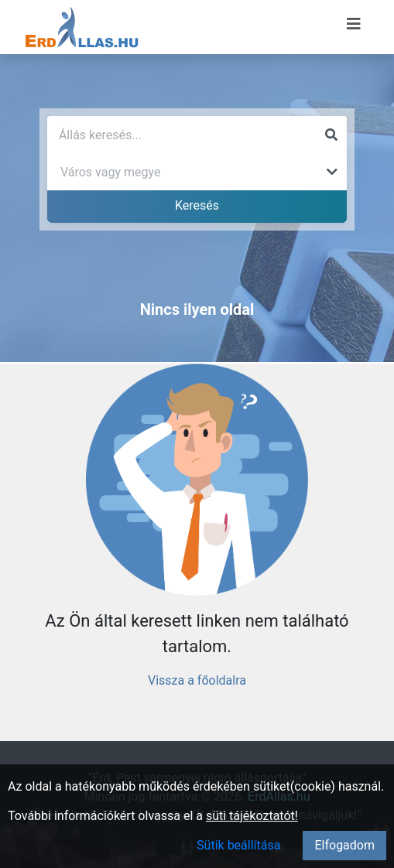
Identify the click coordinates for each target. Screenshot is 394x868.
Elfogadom (344, 845)
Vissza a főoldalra (197, 680)
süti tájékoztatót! (252, 816)
